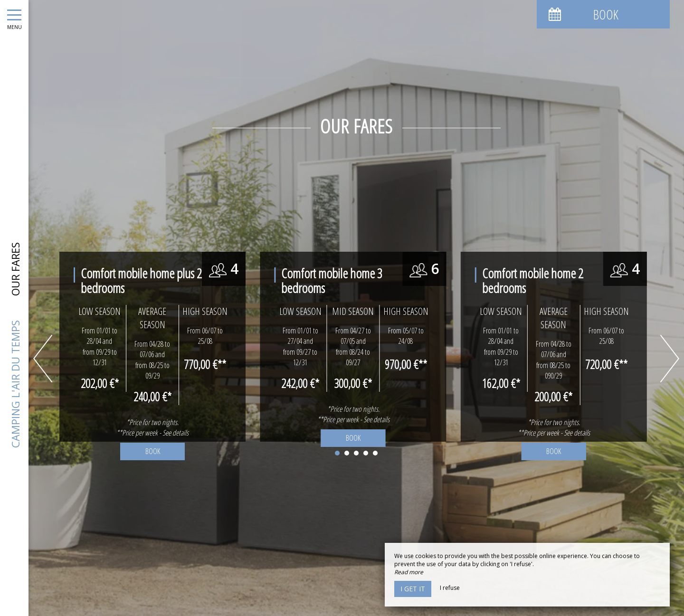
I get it (413, 589)
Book (353, 438)
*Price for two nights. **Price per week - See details (353, 414)
